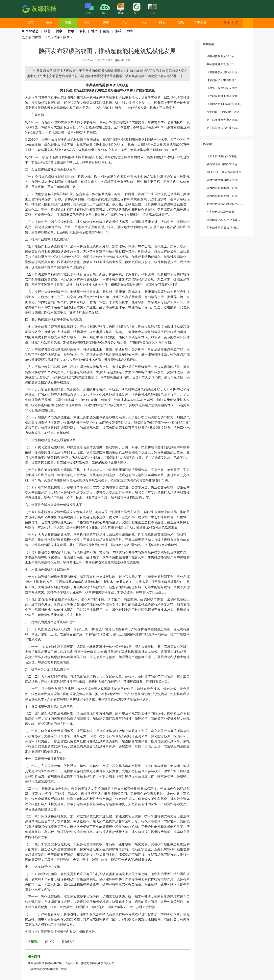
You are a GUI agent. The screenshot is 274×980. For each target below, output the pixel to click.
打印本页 (120, 60)
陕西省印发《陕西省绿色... (223, 164)
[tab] (208, 44)
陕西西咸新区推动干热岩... (223, 188)
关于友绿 (200, 23)
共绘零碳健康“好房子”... (221, 64)
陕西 (66, 37)
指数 (181, 23)
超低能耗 (68, 942)
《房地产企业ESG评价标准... (224, 104)
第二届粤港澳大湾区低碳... (223, 120)
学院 (87, 23)
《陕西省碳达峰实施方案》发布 (47, 969)
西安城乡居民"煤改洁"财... (223, 228)
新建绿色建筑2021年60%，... (225, 204)
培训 (125, 23)
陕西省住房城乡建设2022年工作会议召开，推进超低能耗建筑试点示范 (71, 963)
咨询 (143, 23)
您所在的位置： (33, 37)
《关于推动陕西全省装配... (223, 156)
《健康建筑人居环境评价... (223, 72)
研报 (106, 23)
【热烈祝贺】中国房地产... (223, 80)
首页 (30, 23)
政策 (49, 23)
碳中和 (49, 942)
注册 (235, 23)
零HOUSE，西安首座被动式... (225, 172)
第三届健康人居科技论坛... (223, 128)
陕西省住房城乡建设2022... (223, 180)
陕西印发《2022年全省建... (223, 220)
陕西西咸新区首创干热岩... (223, 196)
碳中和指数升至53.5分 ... (222, 56)
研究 (162, 23)
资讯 (68, 23)
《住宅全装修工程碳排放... (223, 96)
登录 (227, 23)
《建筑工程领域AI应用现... (223, 88)
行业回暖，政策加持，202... (224, 112)
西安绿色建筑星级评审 (220, 212)
